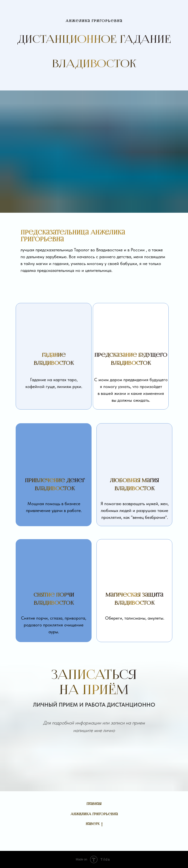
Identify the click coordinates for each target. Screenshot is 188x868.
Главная (94, 804)
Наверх (94, 824)
